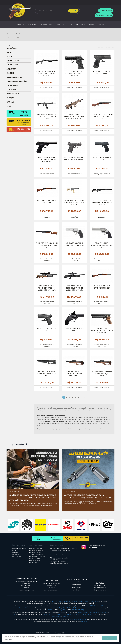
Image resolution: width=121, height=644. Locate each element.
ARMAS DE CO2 (60, 24)
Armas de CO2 (95, 601)
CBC (49, 614)
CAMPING (83, 24)
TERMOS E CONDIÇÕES (36, 554)
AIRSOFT (76, 24)
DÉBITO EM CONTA (35, 562)
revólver (86, 613)
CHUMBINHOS (92, 24)
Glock (69, 614)
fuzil (14, 614)
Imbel (82, 614)
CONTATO (15, 552)
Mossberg (66, 616)
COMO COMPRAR (35, 558)
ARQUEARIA (69, 24)
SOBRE (14, 550)
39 (85, 397)
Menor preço (110, 47)
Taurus (45, 614)
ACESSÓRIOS (101, 24)
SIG (102, 608)
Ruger (87, 614)
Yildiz (73, 614)
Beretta (61, 614)
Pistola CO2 (89, 606)
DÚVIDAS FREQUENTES (36, 548)
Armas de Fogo (56, 601)
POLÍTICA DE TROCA (35, 552)
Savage (58, 616)
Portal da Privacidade (83, 638)
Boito (53, 616)
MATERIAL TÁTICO (14, 94)
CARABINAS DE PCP (33, 24)
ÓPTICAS (10, 102)
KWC (92, 608)
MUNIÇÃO (10, 98)
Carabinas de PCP (68, 601)
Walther (69, 608)
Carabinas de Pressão (81, 601)
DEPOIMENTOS (16, 556)
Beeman (97, 608)
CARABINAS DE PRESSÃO (47, 24)
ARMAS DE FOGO (21, 24)
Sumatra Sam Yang (78, 610)
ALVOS (9, 57)
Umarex (49, 610)
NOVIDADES (15, 554)
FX (104, 608)
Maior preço (101, 47)
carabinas (96, 613)
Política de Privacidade (63, 638)
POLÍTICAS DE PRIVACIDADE (38, 556)
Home (8, 37)
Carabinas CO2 (98, 606)
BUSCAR (73, 11)
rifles (91, 613)
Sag (61, 608)
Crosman (86, 608)
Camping (84, 621)
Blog (11, 445)
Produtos (15, 37)
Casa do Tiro (21, 444)
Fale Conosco (110, 2)
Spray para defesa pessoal (78, 619)
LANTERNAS (11, 90)
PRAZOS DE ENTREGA (36, 560)
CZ (52, 614)
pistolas (80, 613)
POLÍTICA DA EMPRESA (36, 550)
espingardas (104, 613)
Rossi (64, 608)
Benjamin (62, 610)
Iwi (90, 614)
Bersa (78, 614)
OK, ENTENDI (109, 638)
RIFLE (9, 106)
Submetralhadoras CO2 (20, 608)
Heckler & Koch (78, 608)
